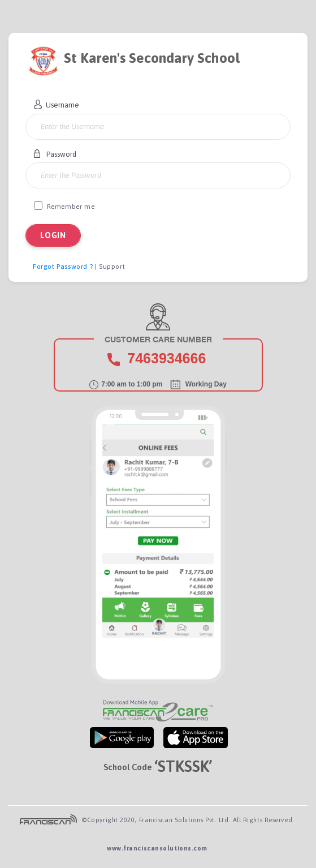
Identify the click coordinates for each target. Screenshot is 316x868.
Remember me (64, 206)
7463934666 (166, 358)
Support (112, 267)
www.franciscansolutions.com (157, 848)
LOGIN (53, 235)
